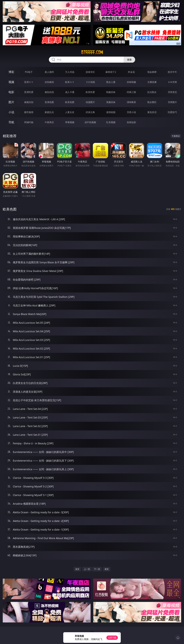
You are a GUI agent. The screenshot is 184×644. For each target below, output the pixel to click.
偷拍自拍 (49, 92)
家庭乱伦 (49, 112)
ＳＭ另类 (172, 82)
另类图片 (172, 102)
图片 (11, 102)
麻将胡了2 (111, 72)
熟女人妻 (111, 82)
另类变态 (172, 92)
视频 (11, 82)
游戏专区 (90, 72)
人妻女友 (70, 112)
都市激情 (29, 112)
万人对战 (70, 72)
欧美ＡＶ (70, 82)
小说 (11, 112)
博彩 (11, 72)
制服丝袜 (111, 92)
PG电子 (29, 72)
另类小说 (131, 112)
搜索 (129, 60)
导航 (11, 122)
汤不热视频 (90, 122)
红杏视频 (111, 122)
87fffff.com (92, 52)
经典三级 (131, 92)
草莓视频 (70, 122)
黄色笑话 (152, 112)
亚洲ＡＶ (29, 82)
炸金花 (131, 72)
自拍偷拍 (49, 82)
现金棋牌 (152, 72)
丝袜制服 (131, 82)
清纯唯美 (131, 102)
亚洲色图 (49, 102)
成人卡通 (70, 92)
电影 (11, 92)
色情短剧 (131, 122)
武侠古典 (90, 112)
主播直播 (152, 82)
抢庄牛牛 (172, 72)
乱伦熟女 (152, 92)
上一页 (87, 569)
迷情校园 (111, 112)
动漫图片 (90, 102)
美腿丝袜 (111, 102)
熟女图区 (152, 102)
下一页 (97, 569)
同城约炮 (29, 122)
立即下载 (112, 638)
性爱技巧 (172, 112)
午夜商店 (49, 122)
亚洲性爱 (29, 92)
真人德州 (49, 72)
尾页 (107, 569)
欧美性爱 (90, 92)
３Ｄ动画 (90, 82)
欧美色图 (70, 102)
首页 (77, 569)
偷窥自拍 (29, 102)
